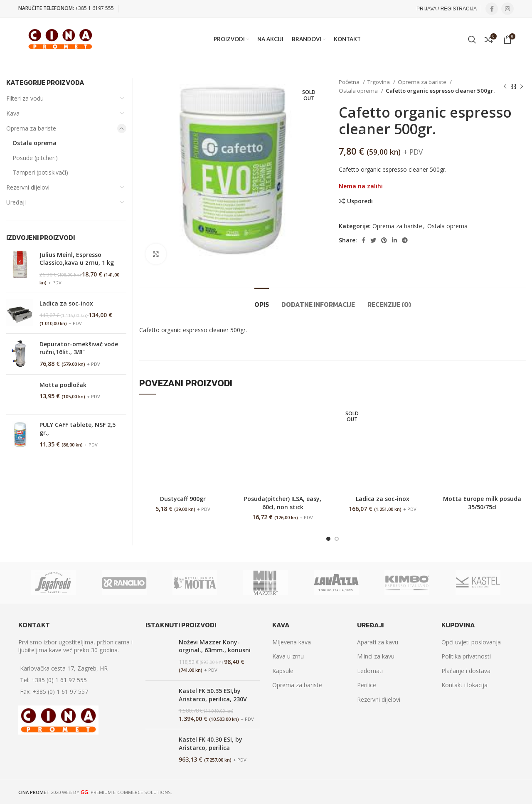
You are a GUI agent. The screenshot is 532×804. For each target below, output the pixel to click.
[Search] (472, 39)
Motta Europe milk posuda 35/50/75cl (482, 503)
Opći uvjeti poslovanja (471, 642)
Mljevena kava (292, 642)
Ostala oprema (359, 91)
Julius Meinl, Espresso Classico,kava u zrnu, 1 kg (77, 259)
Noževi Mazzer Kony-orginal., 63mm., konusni (215, 646)
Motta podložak (63, 385)
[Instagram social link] (507, 9)
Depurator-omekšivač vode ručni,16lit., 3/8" (79, 348)
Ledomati (370, 671)
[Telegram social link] (405, 240)
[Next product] (522, 86)
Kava (13, 113)
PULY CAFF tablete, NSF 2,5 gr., (78, 429)
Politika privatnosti (466, 656)
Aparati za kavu (378, 642)
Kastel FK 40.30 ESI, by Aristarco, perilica (211, 744)
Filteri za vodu (25, 98)
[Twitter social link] (373, 240)
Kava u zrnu (288, 656)
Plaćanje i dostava (466, 671)
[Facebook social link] (492, 9)
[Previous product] (505, 86)
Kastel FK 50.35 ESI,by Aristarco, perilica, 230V (213, 695)
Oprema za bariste (423, 82)
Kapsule (283, 671)
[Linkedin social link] (394, 240)
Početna (350, 82)
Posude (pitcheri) (35, 158)
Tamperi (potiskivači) (40, 172)
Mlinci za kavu (376, 656)
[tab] (262, 300)
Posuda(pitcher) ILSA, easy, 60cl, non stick (283, 503)
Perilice (367, 685)
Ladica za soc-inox (383, 499)
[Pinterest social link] (384, 240)
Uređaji (16, 202)
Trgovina (379, 82)
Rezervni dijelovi (28, 187)
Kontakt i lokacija (464, 685)
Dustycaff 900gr (183, 499)
